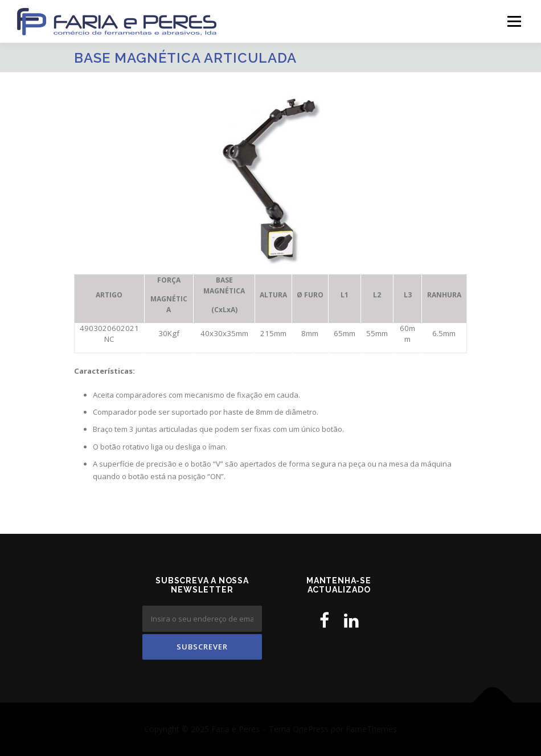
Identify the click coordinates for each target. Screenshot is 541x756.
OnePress (311, 729)
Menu (514, 21)
